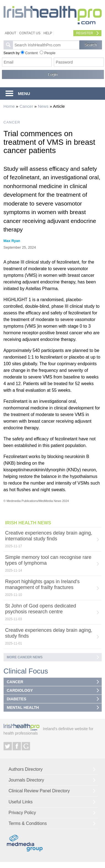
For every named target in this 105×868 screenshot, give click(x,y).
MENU (24, 94)
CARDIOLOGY (20, 690)
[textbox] (46, 45)
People (50, 53)
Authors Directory (26, 769)
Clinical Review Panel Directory (39, 791)
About (11, 33)
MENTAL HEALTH (23, 707)
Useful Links (21, 802)
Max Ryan (12, 241)
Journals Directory (26, 780)
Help (48, 33)
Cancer (26, 106)
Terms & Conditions (28, 823)
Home (9, 106)
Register (84, 33)
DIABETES (17, 699)
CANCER (12, 122)
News (43, 106)
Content (31, 53)
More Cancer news (25, 657)
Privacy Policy (22, 813)
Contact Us (30, 33)
